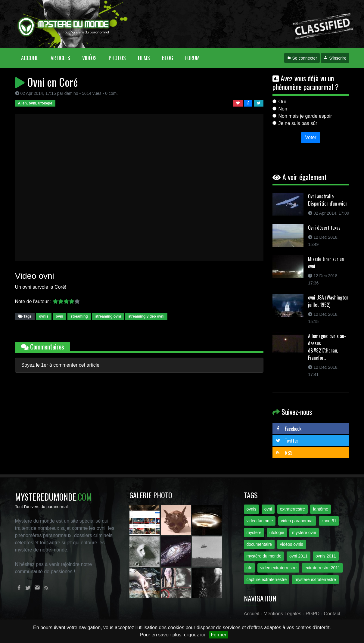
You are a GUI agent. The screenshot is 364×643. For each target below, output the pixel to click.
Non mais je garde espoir (305, 116)
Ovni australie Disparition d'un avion (328, 200)
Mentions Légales (282, 614)
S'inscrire (335, 58)
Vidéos (89, 58)
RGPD (313, 614)
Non (283, 109)
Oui (282, 102)
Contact (332, 614)
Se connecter (302, 58)
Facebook (288, 429)
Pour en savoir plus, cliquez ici (172, 635)
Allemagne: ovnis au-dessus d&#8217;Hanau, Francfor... (327, 347)
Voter (311, 137)
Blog (168, 58)
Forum (192, 58)
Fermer (219, 635)
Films (144, 58)
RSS (284, 453)
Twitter (287, 441)
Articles (60, 58)
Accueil (33, 58)
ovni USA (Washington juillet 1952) (328, 301)
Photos (117, 58)
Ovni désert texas (324, 228)
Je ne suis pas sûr (298, 123)
